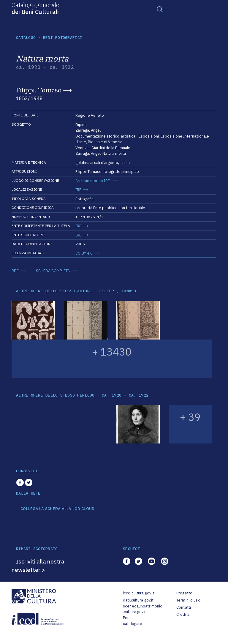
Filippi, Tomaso (39, 90)
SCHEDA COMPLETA (53, 271)
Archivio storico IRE (93, 181)
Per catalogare (133, 621)
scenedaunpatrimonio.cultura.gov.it (143, 609)
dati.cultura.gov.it (138, 600)
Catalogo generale (35, 8)
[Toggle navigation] (160, 9)
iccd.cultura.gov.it (138, 593)
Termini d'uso (188, 600)
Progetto (184, 593)
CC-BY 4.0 (84, 253)
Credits (183, 614)
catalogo (26, 38)
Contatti (184, 607)
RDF (15, 271)
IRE (78, 190)
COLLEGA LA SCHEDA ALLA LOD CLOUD (57, 509)
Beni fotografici (63, 38)
